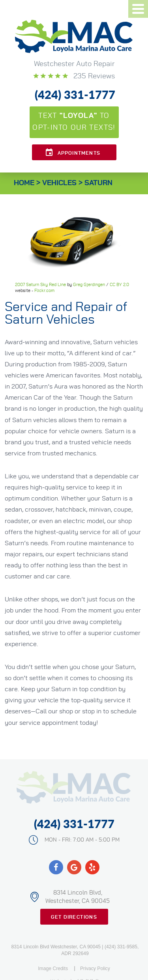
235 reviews (93, 76)
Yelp (92, 867)
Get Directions (74, 917)
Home (24, 183)
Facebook (56, 867)
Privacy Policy (95, 969)
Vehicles (59, 183)
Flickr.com (44, 291)
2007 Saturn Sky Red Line (40, 285)
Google (74, 867)
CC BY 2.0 (119, 285)
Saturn (98, 183)
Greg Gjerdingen (89, 285)
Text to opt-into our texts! (74, 122)
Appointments (79, 153)
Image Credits (53, 969)
